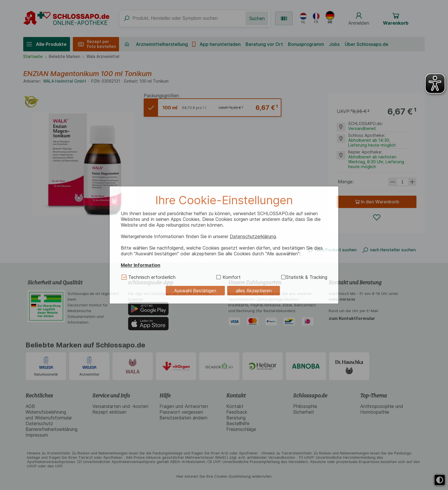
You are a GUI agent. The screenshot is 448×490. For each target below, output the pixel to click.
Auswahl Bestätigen (195, 291)
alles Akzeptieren (254, 291)
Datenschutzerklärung (253, 236)
